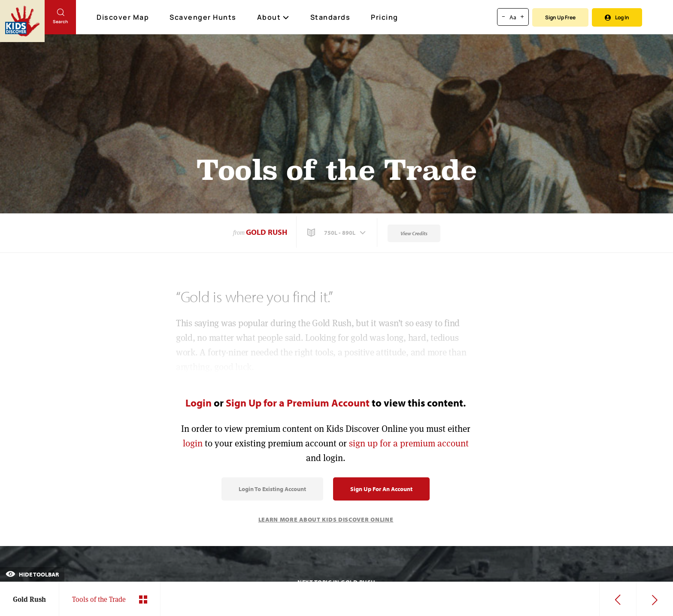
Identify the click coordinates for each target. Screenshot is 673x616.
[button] (337, 233)
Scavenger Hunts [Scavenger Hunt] (203, 18)
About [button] (273, 17)
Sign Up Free (560, 17)
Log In (617, 17)
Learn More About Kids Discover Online (326, 519)
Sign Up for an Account (381, 489)
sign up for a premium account (409, 443)
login (193, 443)
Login (199, 403)
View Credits (414, 233)
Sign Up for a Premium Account (298, 403)
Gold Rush (267, 232)
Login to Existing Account (272, 489)
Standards (330, 17)
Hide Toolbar (32, 574)
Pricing (385, 17)
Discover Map (124, 17)
